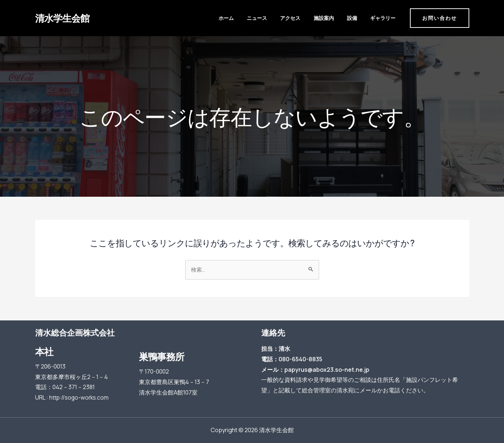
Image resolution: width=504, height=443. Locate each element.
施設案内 (339, 18)
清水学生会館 (62, 18)
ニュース (286, 18)
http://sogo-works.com (80, 397)
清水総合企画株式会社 (75, 333)
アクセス (312, 18)
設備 (360, 18)
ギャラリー (384, 18)
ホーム (262, 18)
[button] (440, 18)
